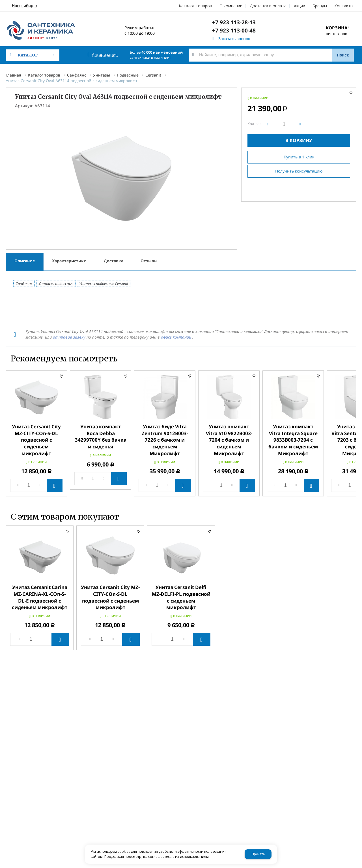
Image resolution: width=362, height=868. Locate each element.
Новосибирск (25, 6)
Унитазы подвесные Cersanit (104, 283)
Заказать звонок (234, 39)
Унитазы (102, 75)
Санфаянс (77, 75)
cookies (124, 851)
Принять (258, 854)
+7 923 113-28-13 (234, 22)
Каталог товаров (44, 75)
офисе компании (177, 337)
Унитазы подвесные (56, 283)
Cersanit (153, 75)
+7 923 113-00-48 (234, 30)
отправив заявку (69, 337)
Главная (13, 75)
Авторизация (105, 55)
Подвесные (128, 75)
